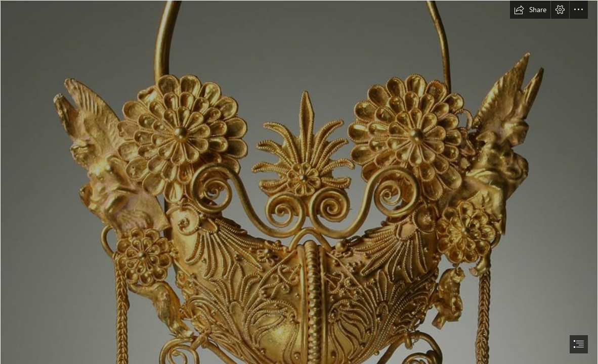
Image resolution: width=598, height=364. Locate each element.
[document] (299, 182)
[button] (530, 10)
